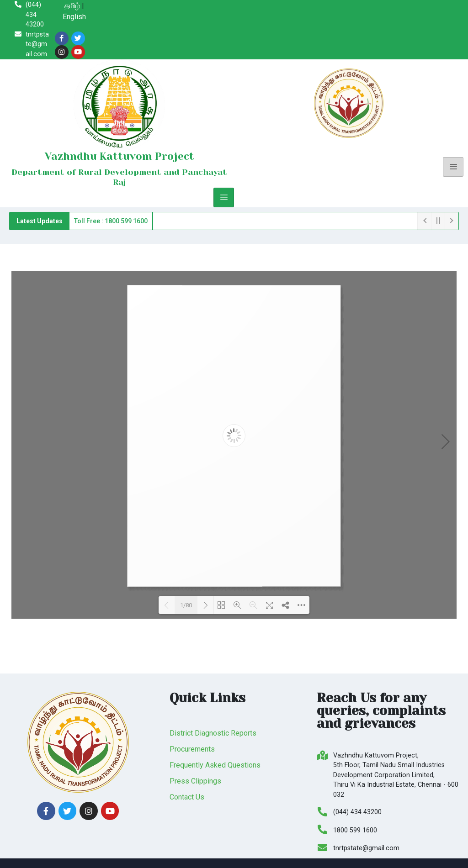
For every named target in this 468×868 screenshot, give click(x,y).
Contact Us (187, 797)
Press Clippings (195, 781)
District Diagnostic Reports (213, 733)
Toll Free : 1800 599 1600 (111, 221)
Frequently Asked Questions (215, 765)
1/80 (186, 605)
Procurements (192, 749)
